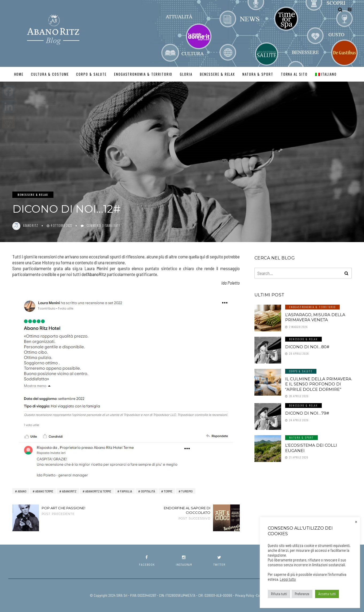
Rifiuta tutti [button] (279, 594)
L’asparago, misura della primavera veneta (315, 317)
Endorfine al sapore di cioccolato (179, 513)
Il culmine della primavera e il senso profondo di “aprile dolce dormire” (318, 384)
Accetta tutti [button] (327, 594)
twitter (219, 561)
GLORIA (186, 74)
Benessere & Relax (217, 74)
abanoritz (31, 225)
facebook (147, 561)
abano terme (44, 491)
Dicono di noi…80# (307, 347)
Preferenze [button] (302, 594)
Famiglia (126, 491)
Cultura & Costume (50, 74)
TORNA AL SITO (294, 74)
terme (168, 491)
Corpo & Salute (91, 74)
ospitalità (148, 491)
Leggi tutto (288, 579)
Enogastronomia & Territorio (143, 74)
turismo (187, 491)
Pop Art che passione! (72, 511)
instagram (184, 561)
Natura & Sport (258, 74)
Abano (22, 491)
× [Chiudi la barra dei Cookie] (356, 521)
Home (19, 74)
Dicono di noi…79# (307, 413)
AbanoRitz (97, 274)
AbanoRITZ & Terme (98, 491)
